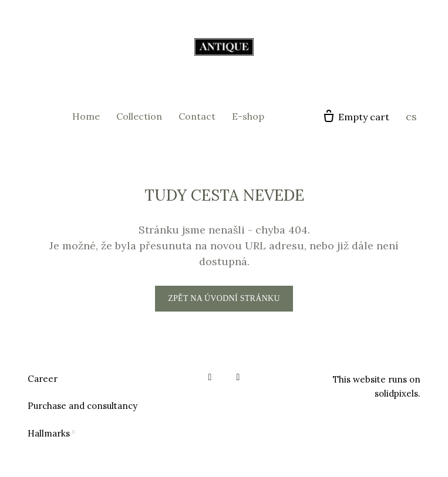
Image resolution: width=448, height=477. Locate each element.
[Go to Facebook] (210, 377)
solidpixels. (398, 393)
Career (43, 379)
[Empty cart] (356, 117)
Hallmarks (49, 433)
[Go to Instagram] (238, 377)
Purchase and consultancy (82, 406)
